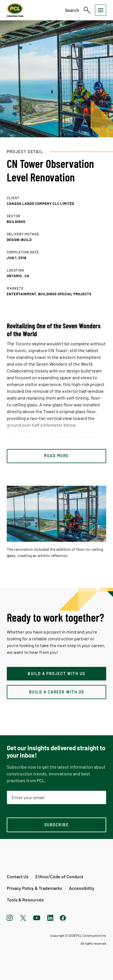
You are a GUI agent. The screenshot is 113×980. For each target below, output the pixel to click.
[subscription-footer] (56, 825)
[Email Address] (56, 797)
